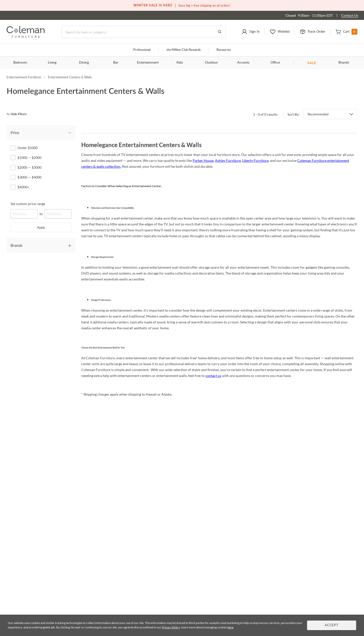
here (230, 627)
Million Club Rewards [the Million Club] (183, 50)
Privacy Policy (171, 627)
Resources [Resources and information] (224, 50)
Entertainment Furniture (24, 77)
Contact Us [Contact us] (350, 15)
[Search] (144, 32)
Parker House (203, 160)
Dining (84, 63)
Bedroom (20, 63)
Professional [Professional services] (142, 50)
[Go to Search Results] (220, 32)
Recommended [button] (318, 114)
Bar (116, 63)
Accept (332, 625)
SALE (312, 63)
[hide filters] (18, 114)
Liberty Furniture (255, 160)
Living (52, 63)
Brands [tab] (17, 245)
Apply (41, 227)
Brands (344, 63)
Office (275, 63)
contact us (213, 376)
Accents (243, 63)
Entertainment (148, 63)
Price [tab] (15, 132)
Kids (180, 63)
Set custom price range (28, 204)
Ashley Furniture (228, 160)
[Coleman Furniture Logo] (26, 36)
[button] (251, 32)
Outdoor (211, 63)
